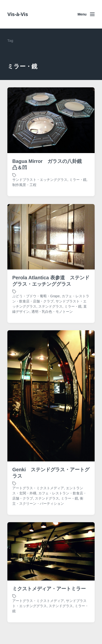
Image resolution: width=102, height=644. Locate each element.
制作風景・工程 (24, 185)
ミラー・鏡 (78, 180)
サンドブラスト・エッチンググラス (40, 180)
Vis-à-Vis (18, 14)
